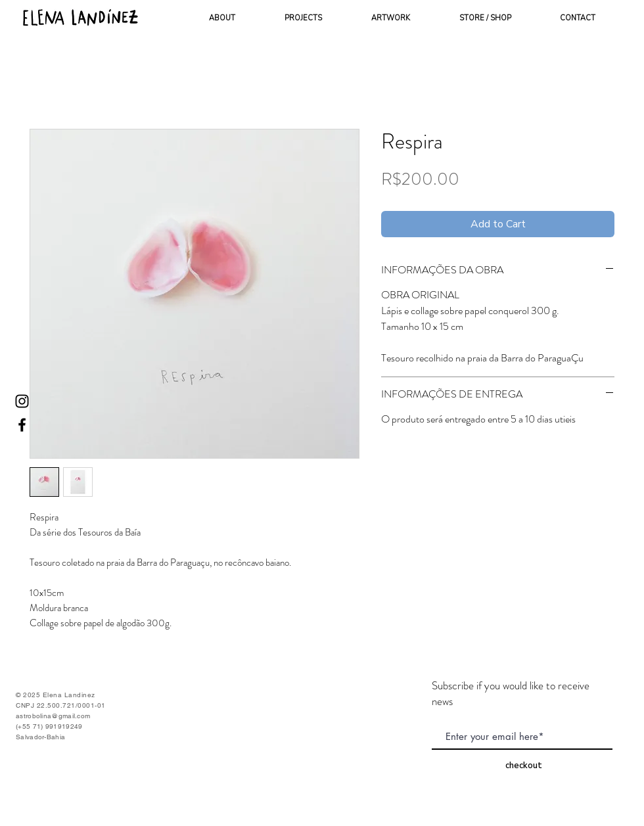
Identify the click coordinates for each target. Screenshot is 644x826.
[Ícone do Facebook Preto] (22, 425)
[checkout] (524, 766)
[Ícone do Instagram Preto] (22, 401)
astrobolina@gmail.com (53, 716)
